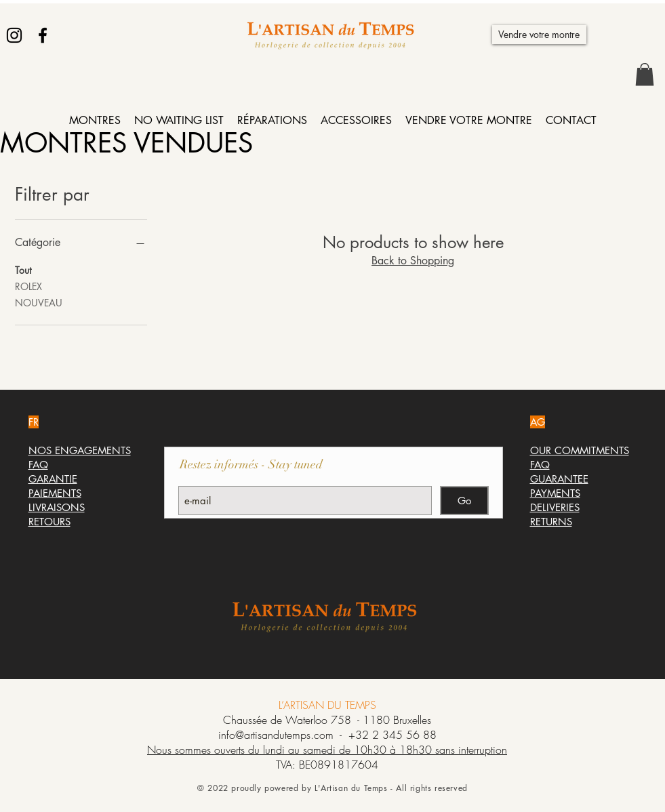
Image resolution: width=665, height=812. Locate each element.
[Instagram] (14, 35)
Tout (23, 269)
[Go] (464, 501)
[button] (645, 74)
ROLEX (28, 286)
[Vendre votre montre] (539, 35)
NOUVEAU (39, 302)
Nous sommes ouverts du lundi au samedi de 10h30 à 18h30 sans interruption (327, 750)
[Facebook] (43, 35)
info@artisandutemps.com (276, 735)
